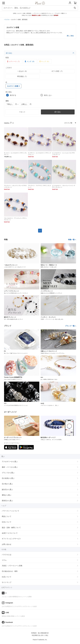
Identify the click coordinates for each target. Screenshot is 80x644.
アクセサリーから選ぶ (10, 462)
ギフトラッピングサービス (11, 539)
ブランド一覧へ (71, 326)
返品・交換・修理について (11, 528)
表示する (11, 95)
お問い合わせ (7, 544)
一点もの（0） (23, 71)
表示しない (46, 95)
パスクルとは (7, 555)
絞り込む (40, 53)
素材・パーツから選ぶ (10, 467)
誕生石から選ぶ (7, 489)
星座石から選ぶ (7, 501)
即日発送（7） (23, 76)
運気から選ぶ (7, 495)
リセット (22, 112)
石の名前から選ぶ (8, 478)
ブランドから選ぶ (8, 473)
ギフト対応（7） (57, 71)
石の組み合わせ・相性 (10, 571)
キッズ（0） (44, 61)
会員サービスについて (10, 533)
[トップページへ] (40, 6)
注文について (7, 522)
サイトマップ (7, 582)
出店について (7, 577)
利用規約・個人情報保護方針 (40, 633)
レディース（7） (14, 61)
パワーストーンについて (10, 511)
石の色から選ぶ (7, 484)
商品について (7, 516)
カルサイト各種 (13, 86)
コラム (4, 560)
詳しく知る (70, 36)
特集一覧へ (72, 240)
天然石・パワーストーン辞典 (12, 566)
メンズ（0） (30, 61)
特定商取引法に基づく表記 (40, 635)
